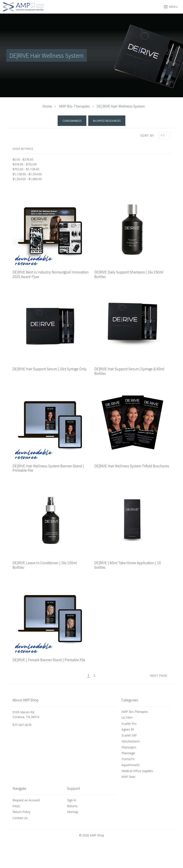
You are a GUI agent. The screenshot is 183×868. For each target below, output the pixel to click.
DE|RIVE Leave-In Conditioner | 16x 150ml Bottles (45, 565)
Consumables (72, 121)
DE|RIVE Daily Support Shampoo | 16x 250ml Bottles (129, 274)
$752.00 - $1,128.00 (26, 169)
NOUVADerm (131, 741)
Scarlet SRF (129, 735)
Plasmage (128, 753)
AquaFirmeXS (131, 765)
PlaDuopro (129, 747)
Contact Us (20, 818)
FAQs (16, 806)
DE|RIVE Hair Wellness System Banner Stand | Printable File (48, 468)
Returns (72, 806)
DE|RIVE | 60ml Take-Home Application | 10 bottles (128, 565)
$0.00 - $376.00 (23, 159)
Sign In (72, 800)
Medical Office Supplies (137, 771)
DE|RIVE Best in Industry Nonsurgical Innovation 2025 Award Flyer (51, 274)
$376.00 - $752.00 (25, 164)
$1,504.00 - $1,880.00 (27, 179)
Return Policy (21, 812)
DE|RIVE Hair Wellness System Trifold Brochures (132, 466)
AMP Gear (128, 777)
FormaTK (128, 759)
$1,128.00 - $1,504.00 (27, 174)
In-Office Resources (107, 121)
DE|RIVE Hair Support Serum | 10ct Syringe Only (50, 369)
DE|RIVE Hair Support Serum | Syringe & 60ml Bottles (129, 371)
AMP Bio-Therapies (135, 712)
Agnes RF (128, 729)
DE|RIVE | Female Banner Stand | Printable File (49, 660)
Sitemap (73, 812)
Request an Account (26, 800)
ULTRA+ (127, 718)
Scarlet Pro (129, 724)
